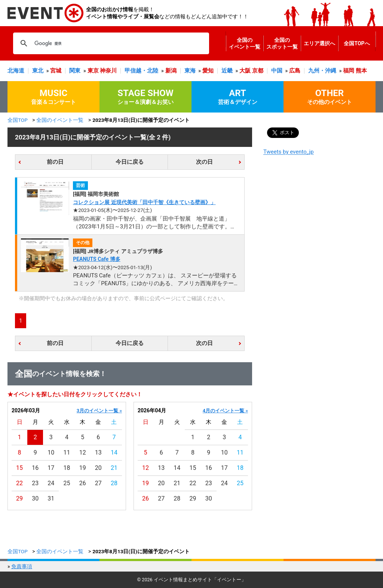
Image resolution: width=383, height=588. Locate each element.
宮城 (56, 71)
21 (114, 468)
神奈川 (108, 71)
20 (98, 468)
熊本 (361, 71)
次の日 (204, 162)
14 (114, 452)
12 (83, 452)
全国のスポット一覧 (282, 43)
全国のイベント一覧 (245, 43)
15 (19, 468)
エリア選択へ (319, 43)
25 (67, 483)
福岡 (349, 71)
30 (35, 498)
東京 (93, 71)
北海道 (16, 71)
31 (51, 498)
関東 (75, 71)
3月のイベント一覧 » (99, 411)
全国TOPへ (357, 43)
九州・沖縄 (322, 71)
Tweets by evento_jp (289, 152)
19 (83, 468)
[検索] (110, 43)
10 (51, 452)
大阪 (245, 71)
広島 (295, 71)
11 (67, 452)
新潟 (171, 71)
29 (19, 498)
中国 (277, 71)
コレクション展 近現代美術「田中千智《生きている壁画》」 (144, 202)
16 (35, 468)
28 (114, 483)
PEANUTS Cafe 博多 (97, 259)
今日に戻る (130, 162)
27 (98, 483)
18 (67, 468)
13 (98, 452)
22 (19, 483)
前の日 (55, 162)
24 (51, 483)
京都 (258, 71)
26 (83, 483)
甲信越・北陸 (141, 71)
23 (35, 483)
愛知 (208, 71)
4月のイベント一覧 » (225, 411)
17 (51, 468)
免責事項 (22, 566)
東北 (38, 71)
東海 (190, 71)
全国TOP (18, 120)
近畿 (227, 71)
